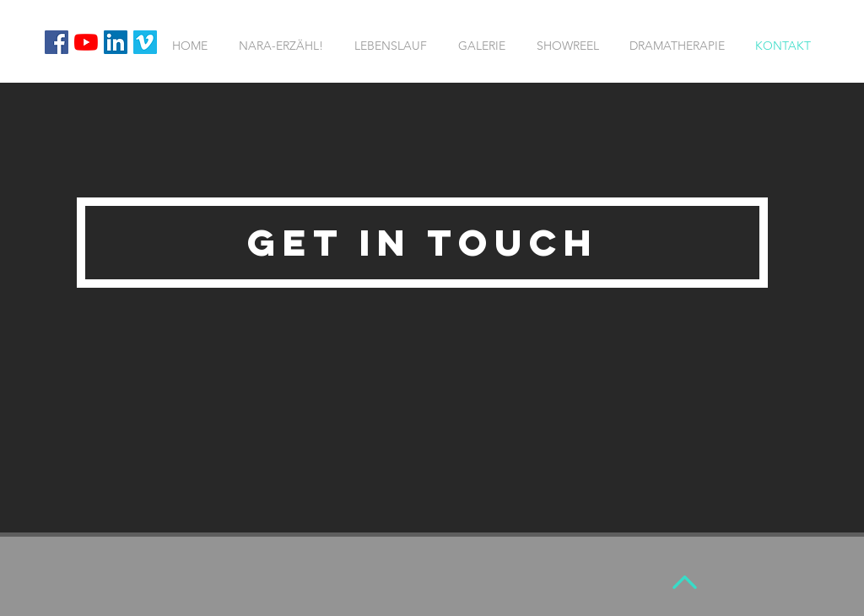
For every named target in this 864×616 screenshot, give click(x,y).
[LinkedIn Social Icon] (116, 42)
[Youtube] (86, 42)
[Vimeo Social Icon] (145, 42)
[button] (422, 243)
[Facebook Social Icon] (57, 42)
